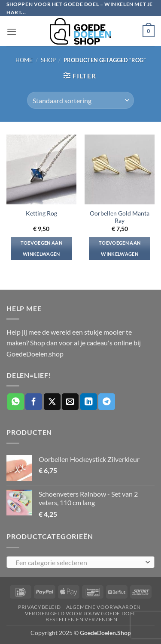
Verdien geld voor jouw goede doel (80, 613)
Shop (48, 60)
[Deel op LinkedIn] (89, 402)
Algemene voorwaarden (103, 607)
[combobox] (80, 562)
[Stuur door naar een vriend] (70, 402)
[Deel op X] (52, 402)
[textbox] (78, 563)
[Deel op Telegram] (107, 402)
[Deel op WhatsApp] (16, 402)
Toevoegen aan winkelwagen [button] (41, 248)
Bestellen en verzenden (81, 619)
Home (24, 60)
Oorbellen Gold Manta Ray (120, 217)
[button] (12, 31)
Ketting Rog (41, 213)
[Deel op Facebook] (34, 402)
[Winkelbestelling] (80, 100)
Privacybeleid (39, 607)
